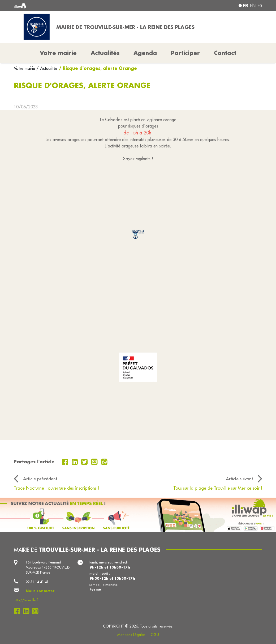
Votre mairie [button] (58, 53)
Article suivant (239, 479)
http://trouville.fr (26, 600)
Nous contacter (40, 591)
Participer (185, 53)
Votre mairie (25, 68)
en (253, 6)
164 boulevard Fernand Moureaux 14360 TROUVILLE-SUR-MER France (48, 567)
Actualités (105, 53)
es (260, 6)
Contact (225, 53)
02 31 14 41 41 (37, 582)
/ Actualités (47, 68)
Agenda (145, 53)
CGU (155, 635)
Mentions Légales (131, 635)
